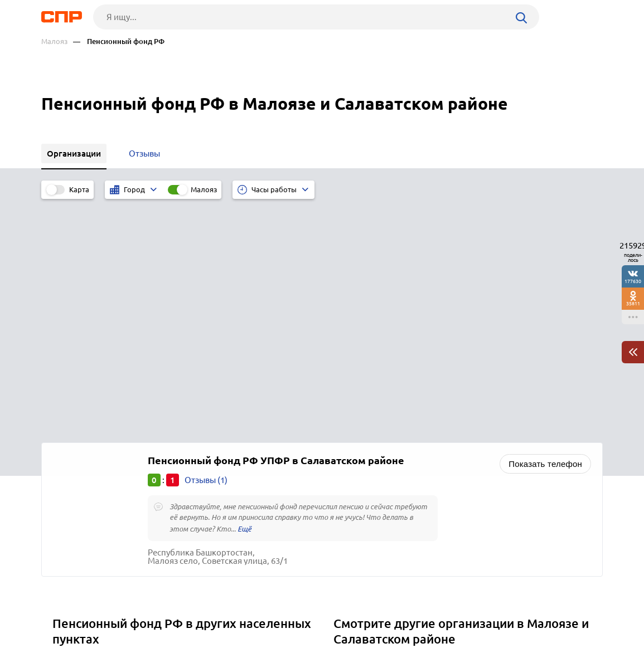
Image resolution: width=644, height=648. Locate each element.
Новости (131, 607)
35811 (633, 303)
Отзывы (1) (206, 246)
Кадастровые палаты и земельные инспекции (427, 428)
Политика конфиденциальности (191, 639)
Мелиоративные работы (386, 484)
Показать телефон (545, 230)
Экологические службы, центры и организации (430, 442)
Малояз (54, 42)
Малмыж (74, 428)
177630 (633, 281)
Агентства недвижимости (387, 470)
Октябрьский (83, 484)
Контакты (291, 607)
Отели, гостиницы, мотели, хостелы (408, 456)
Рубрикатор (62, 607)
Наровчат (75, 470)
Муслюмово (80, 456)
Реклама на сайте (210, 607)
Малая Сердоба (87, 442)
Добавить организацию (553, 606)
